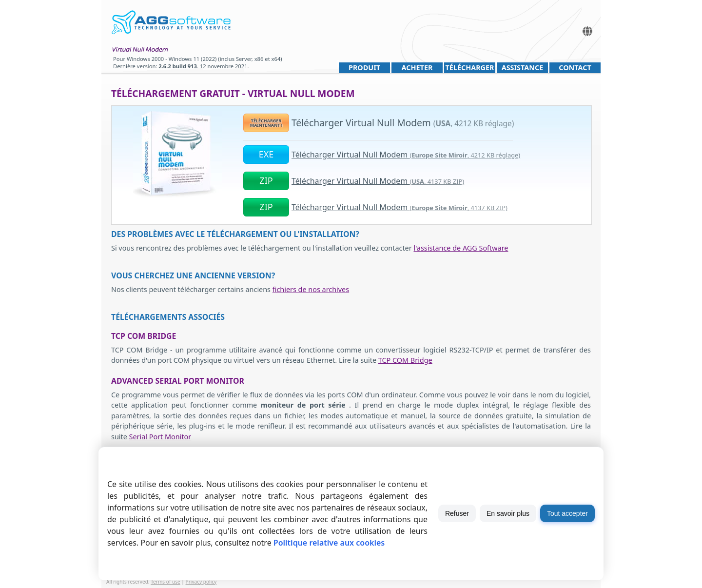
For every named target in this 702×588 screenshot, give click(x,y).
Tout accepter (567, 513)
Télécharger (469, 68)
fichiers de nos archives (311, 289)
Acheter (417, 68)
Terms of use (166, 582)
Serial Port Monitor (160, 437)
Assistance (523, 68)
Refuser (457, 513)
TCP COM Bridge (405, 360)
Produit (364, 68)
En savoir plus (508, 513)
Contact (575, 68)
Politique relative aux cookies (329, 543)
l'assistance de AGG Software (461, 248)
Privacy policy (201, 582)
